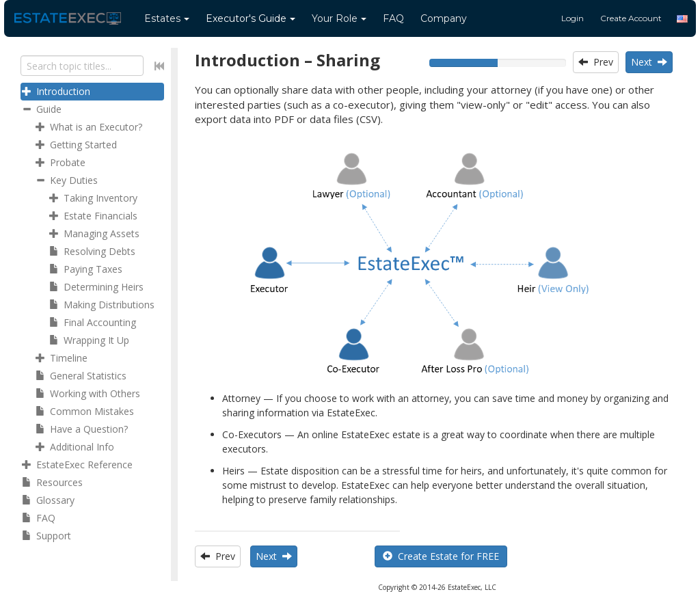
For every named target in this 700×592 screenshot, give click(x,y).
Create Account (631, 18)
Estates (167, 18)
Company (444, 18)
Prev (596, 62)
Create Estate (441, 556)
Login (573, 18)
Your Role (339, 18)
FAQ (393, 18)
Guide (251, 18)
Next (649, 62)
